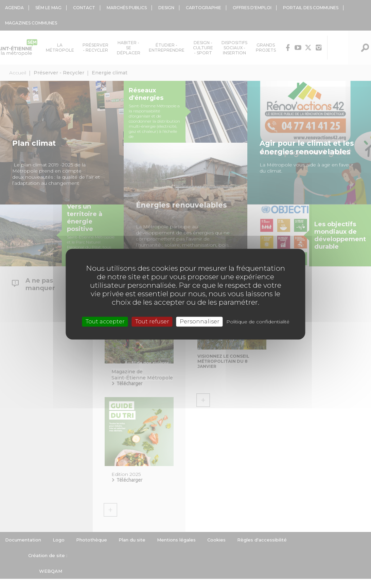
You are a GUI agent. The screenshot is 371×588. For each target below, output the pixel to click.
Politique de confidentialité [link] (258, 322)
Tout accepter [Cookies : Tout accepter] (105, 322)
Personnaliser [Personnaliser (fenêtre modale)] (200, 322)
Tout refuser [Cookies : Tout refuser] (152, 322)
